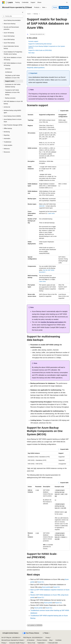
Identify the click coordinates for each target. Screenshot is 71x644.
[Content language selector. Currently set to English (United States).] (10, 633)
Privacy (48, 638)
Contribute (58, 640)
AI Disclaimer (31, 640)
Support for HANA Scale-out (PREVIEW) (40, 50)
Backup (36, 14)
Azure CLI (41, 582)
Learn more (51, 213)
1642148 (42, 206)
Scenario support (33, 41)
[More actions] (68, 14)
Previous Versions (42, 640)
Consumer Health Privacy (17, 643)
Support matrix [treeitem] (10, 81)
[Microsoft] (3, 2)
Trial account (64, 7)
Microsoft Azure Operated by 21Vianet (12, 640)
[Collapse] (23, 12)
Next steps (31, 53)
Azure (29, 14)
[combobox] (13, 16)
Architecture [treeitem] (9, 72)
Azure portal (46, 587)
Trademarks (41, 643)
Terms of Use (31, 643)
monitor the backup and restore (52, 322)
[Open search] (67, 2)
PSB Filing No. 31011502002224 (33, 638)
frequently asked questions (36, 68)
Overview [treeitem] (8, 69)
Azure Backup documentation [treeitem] (12, 20)
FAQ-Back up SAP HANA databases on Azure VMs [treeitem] (12, 77)
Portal (55, 7)
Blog (51, 640)
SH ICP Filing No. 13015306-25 (11, 638)
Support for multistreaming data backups (40, 44)
